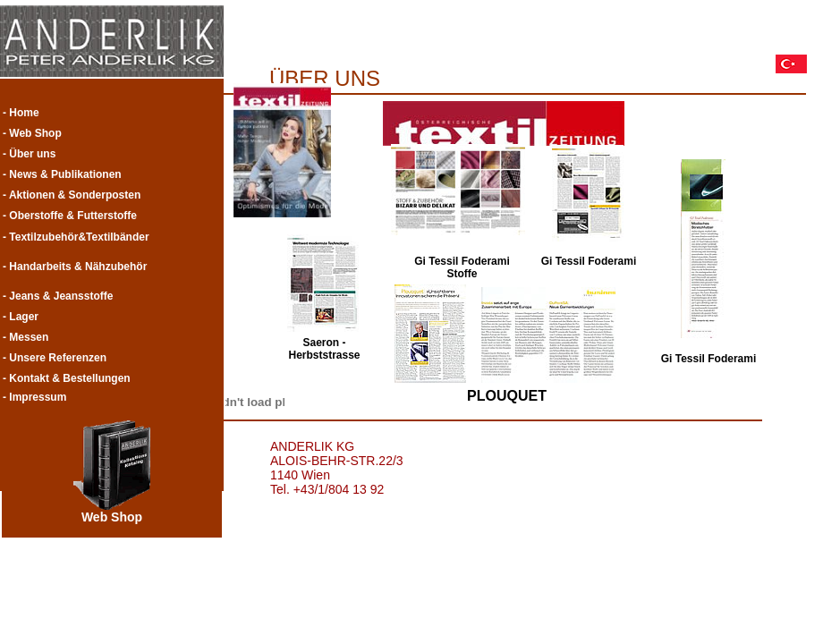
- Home (21, 113)
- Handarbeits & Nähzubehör (75, 267)
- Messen (25, 337)
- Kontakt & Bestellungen (67, 378)
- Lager (21, 317)
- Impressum (34, 397)
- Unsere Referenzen (55, 358)
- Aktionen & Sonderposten (72, 195)
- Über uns (29, 154)
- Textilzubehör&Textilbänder (76, 237)
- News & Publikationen (62, 174)
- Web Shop (32, 133)
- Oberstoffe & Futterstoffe (70, 216)
